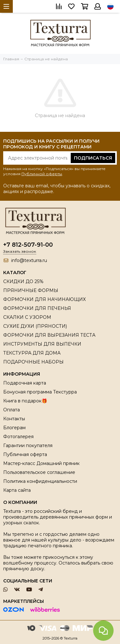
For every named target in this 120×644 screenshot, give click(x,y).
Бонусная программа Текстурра (40, 392)
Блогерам (14, 428)
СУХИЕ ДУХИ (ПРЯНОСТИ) (35, 326)
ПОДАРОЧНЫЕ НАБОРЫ (33, 362)
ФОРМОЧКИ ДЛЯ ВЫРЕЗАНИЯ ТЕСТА (49, 335)
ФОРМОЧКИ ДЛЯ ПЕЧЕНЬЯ (37, 308)
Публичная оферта (25, 454)
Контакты (14, 419)
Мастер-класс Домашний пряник (41, 463)
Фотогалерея (18, 437)
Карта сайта (17, 490)
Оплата (12, 410)
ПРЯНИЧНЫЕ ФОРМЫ (31, 290)
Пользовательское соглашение (39, 472)
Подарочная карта (25, 383)
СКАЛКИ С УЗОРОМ (27, 317)
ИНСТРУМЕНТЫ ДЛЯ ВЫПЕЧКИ (42, 344)
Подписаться (93, 158)
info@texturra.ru (29, 260)
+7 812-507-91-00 (28, 245)
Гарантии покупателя (28, 446)
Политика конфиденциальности (40, 481)
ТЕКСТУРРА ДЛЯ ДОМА (32, 353)
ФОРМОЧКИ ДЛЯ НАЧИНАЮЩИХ (44, 299)
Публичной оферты (42, 174)
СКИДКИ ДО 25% (23, 281)
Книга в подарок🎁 (25, 401)
